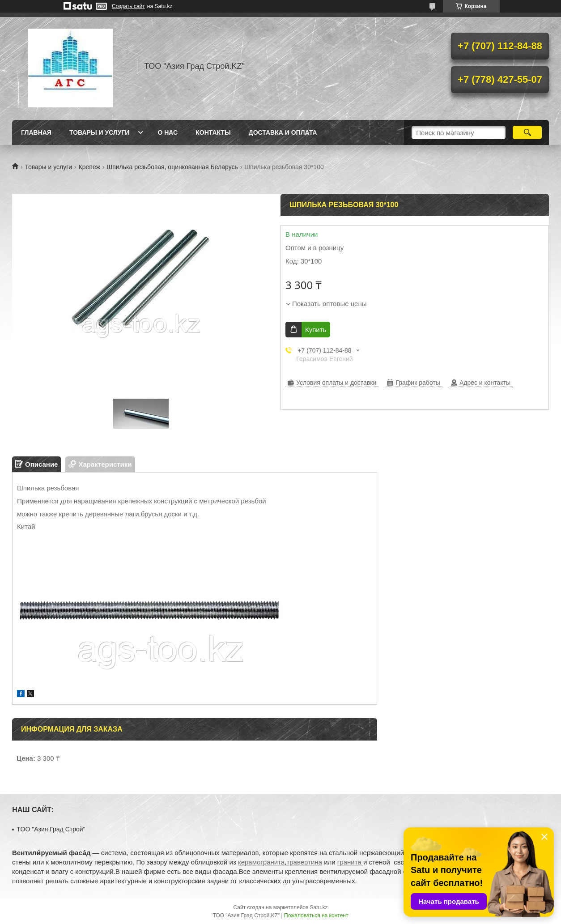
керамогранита (261, 862)
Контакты (213, 132)
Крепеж (89, 167)
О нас (168, 132)
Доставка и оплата (283, 132)
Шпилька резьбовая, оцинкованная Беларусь (172, 167)
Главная (36, 132)
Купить (316, 330)
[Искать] (527, 132)
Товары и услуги (100, 132)
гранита (350, 862)
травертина (304, 862)
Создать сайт (128, 6)
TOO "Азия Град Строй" (51, 829)
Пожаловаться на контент (316, 915)
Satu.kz (319, 907)
